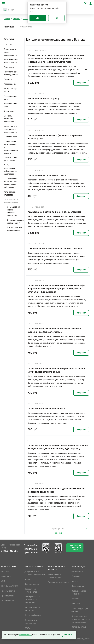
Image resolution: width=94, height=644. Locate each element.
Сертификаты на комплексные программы (32, 600)
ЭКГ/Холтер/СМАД (10, 586)
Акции (27, 579)
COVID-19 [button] (8, 45)
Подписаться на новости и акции (75, 548)
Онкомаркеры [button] (10, 137)
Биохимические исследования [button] (11, 61)
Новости (75, 599)
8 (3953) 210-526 (9, 551)
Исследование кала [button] (10, 98)
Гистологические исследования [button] (11, 73)
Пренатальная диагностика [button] (10, 159)
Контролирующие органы (80, 610)
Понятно (68, 635)
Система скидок (32, 584)
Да (38, 18)
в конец (58, 533)
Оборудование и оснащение (79, 592)
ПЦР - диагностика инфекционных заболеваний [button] (11, 170)
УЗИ (3, 581)
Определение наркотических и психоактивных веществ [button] (11, 147)
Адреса (75, 581)
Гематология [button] (10, 67)
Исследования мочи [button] (10, 105)
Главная (7, 19)
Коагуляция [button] (9, 111)
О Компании (77, 571)
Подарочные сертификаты (31, 590)
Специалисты (78, 586)
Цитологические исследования (15, 229)
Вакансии (76, 604)
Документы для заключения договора (35, 573)
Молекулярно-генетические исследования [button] (10, 129)
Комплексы (27, 27)
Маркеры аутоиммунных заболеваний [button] (11, 119)
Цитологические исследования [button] (11, 201)
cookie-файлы (25, 635)
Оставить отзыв (79, 627)
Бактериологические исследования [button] (11, 52)
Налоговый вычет (33, 615)
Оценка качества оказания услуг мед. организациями (81, 619)
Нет (56, 18)
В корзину (81, 83)
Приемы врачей (8, 591)
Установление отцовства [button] (10, 193)
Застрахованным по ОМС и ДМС (34, 609)
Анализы (17, 19)
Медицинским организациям (55, 576)
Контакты (76, 576)
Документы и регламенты (31, 622)
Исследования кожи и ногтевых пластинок (14, 211)
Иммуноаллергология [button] (11, 90)
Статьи (28, 628)
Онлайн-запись (8, 601)
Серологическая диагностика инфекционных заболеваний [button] (11, 183)
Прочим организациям (58, 582)
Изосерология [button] (10, 84)
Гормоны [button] (8, 79)
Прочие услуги (8, 596)
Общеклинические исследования (15, 221)
